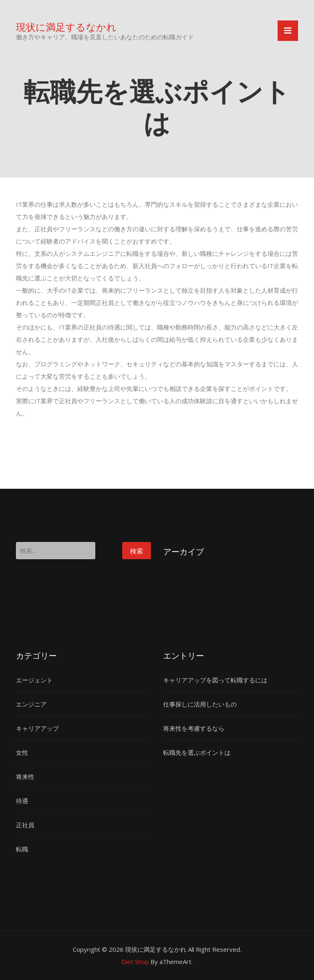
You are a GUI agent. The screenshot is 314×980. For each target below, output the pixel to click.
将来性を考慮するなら (194, 728)
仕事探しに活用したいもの (200, 704)
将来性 (25, 777)
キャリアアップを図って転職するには (215, 680)
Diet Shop (135, 962)
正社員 (25, 825)
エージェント (34, 680)
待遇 (22, 801)
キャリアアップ (37, 728)
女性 (22, 752)
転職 (22, 849)
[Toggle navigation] (288, 31)
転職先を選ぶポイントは (197, 752)
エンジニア (31, 704)
